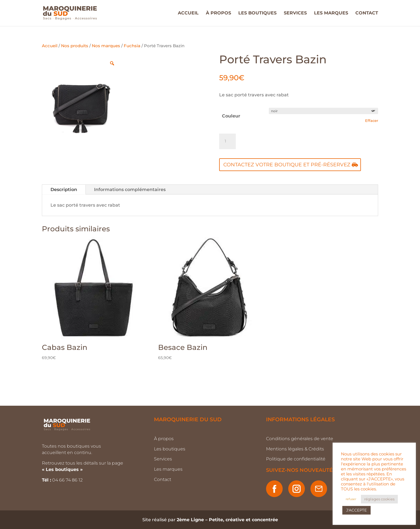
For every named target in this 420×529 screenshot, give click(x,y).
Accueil (50, 46)
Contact (163, 479)
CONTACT (367, 13)
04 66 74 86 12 (68, 480)
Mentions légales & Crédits (295, 449)
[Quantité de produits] (227, 141)
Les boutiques (170, 449)
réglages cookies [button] (379, 499)
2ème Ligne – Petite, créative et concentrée (227, 520)
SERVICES (295, 13)
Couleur (231, 116)
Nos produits (75, 46)
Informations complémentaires (130, 190)
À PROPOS (218, 13)
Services (163, 459)
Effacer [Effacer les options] (372, 121)
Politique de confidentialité (296, 459)
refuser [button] (351, 499)
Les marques (168, 469)
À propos (164, 439)
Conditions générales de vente (300, 439)
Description (64, 190)
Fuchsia (132, 46)
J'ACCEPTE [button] (356, 510)
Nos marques (106, 46)
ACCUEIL (188, 13)
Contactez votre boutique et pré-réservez (287, 165)
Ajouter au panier (280, 141)
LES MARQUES (331, 13)
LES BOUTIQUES (257, 13)
